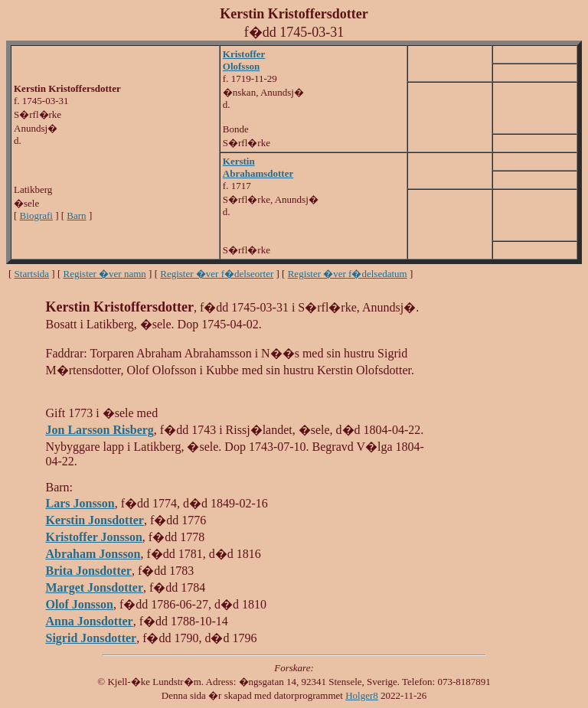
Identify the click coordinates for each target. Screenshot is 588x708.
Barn (76, 215)
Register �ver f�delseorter (217, 274)
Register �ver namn (105, 274)
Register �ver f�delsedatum (348, 274)
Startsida (32, 274)
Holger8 (362, 695)
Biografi (36, 215)
